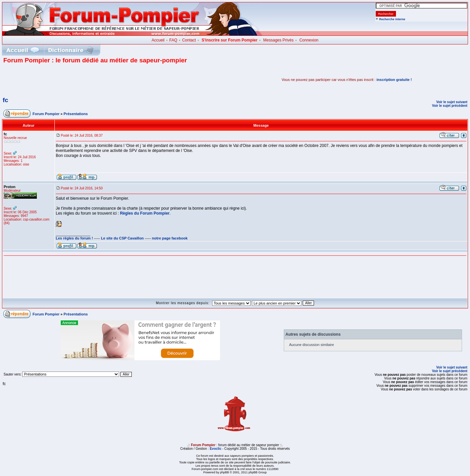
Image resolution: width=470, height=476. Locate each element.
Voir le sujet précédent (450, 106)
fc (5, 100)
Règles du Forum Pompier (145, 213)
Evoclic (216, 449)
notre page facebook (170, 238)
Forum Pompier (46, 114)
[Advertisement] (81, 80)
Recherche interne (392, 19)
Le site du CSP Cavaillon (122, 238)
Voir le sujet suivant (452, 102)
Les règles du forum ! (74, 238)
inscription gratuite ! (394, 80)
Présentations (76, 114)
